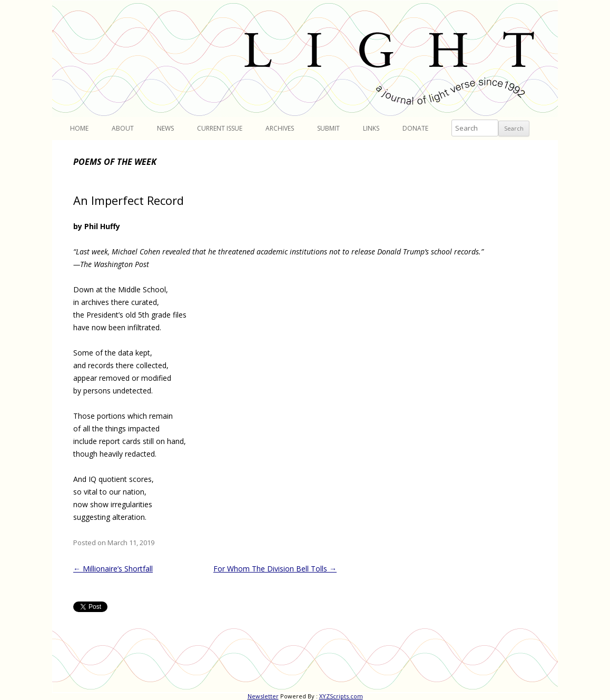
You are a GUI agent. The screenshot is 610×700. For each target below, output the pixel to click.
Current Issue (220, 128)
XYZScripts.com (341, 696)
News (165, 128)
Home (79, 128)
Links (371, 128)
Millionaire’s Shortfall (113, 569)
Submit (328, 128)
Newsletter (263, 696)
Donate (415, 128)
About (123, 128)
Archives (280, 128)
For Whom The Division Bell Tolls (275, 569)
